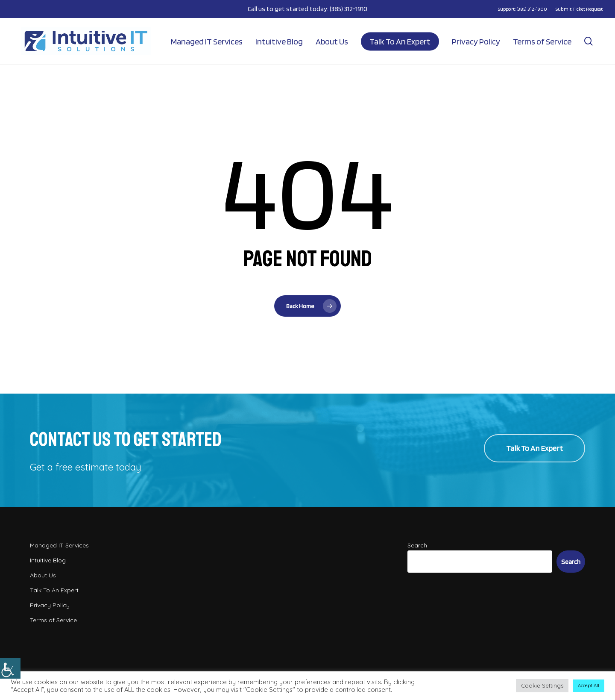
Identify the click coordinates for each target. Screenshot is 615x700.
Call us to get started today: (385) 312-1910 (307, 9)
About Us (43, 575)
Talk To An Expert (54, 590)
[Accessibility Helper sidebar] (10, 668)
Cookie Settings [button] (542, 685)
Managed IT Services (59, 545)
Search (417, 545)
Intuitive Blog (48, 560)
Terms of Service (53, 620)
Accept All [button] (589, 685)
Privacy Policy (50, 605)
